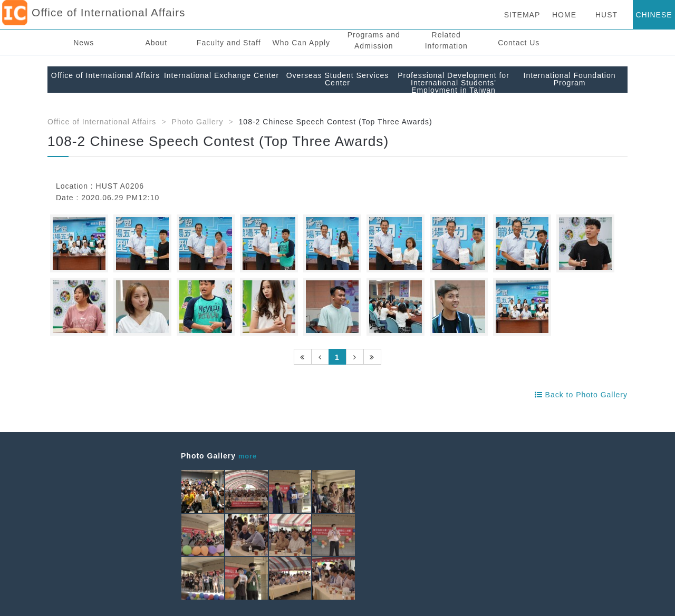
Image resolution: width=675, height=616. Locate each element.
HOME (564, 15)
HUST (606, 15)
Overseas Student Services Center (338, 79)
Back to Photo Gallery (581, 395)
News (84, 43)
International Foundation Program (570, 79)
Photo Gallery (198, 122)
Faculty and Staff (229, 43)
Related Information (446, 40)
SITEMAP (522, 15)
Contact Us (519, 43)
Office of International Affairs (105, 75)
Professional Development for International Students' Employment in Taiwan (454, 83)
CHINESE (654, 15)
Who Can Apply (302, 43)
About (156, 43)
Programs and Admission (374, 40)
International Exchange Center (221, 75)
